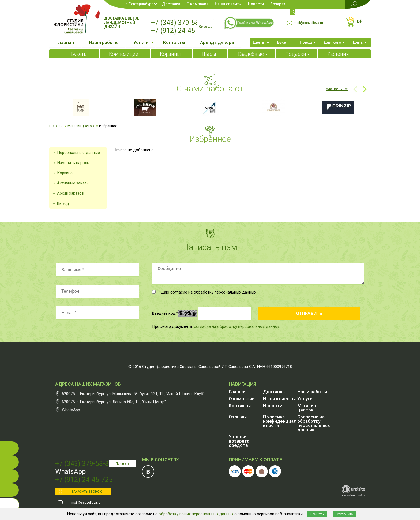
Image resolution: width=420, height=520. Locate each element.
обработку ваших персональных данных (196, 514)
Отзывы (238, 417)
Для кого (332, 42)
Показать (123, 464)
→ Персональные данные (76, 153)
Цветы (259, 42)
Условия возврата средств (239, 441)
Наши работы (104, 42)
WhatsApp (71, 410)
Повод (306, 42)
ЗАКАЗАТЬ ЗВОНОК (87, 492)
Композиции (124, 54)
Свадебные (251, 54)
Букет (283, 42)
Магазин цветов (81, 126)
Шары (209, 54)
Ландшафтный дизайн (120, 25)
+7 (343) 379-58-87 (180, 23)
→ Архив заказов (68, 193)
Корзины (170, 54)
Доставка (171, 4)
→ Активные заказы (71, 183)
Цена (358, 42)
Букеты (79, 54)
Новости (256, 4)
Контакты (174, 42)
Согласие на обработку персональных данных (314, 423)
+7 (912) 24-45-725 (180, 31)
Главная (65, 42)
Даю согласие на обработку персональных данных (204, 292)
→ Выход (61, 203)
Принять (317, 514)
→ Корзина (62, 173)
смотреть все (337, 89)
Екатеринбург (141, 4)
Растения (338, 54)
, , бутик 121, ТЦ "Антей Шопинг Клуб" (133, 394)
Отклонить (344, 514)
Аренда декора (217, 42)
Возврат (278, 4)
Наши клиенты (228, 4)
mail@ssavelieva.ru (308, 23)
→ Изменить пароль (71, 163)
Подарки (296, 54)
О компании (198, 4)
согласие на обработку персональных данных (237, 326)
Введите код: (165, 313)
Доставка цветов (122, 18)
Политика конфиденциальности (280, 421)
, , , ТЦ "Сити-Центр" (114, 402)
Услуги (141, 42)
